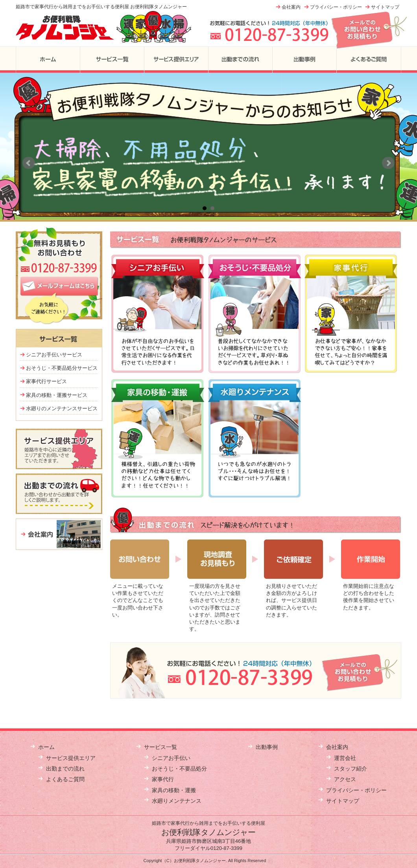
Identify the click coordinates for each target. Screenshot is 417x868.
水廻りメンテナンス (177, 801)
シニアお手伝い (171, 758)
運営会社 (345, 758)
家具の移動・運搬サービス (57, 395)
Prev (29, 163)
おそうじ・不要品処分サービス (62, 368)
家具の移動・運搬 (174, 790)
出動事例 (267, 747)
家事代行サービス (46, 381)
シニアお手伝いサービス (54, 355)
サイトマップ (385, 7)
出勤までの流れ (240, 60)
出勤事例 (304, 60)
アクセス (345, 779)
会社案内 (291, 7)
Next (388, 163)
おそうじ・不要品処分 (179, 769)
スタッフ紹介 (351, 769)
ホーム (48, 60)
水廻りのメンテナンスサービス (62, 408)
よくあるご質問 (369, 60)
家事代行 (163, 779)
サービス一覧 (112, 60)
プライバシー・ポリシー (336, 7)
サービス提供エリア (176, 60)
